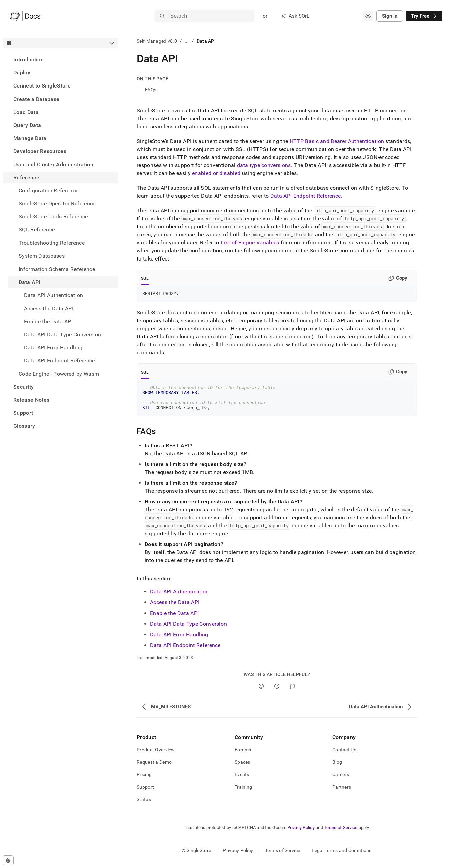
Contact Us (344, 756)
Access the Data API (175, 608)
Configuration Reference (48, 191)
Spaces (242, 768)
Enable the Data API (174, 619)
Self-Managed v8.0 (157, 41)
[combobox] (368, 16)
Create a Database (36, 99)
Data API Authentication (179, 598)
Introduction (29, 60)
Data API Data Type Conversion (188, 630)
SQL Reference (37, 230)
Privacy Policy (301, 833)
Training (243, 793)
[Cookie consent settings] (8, 860)
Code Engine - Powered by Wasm (59, 374)
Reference (26, 178)
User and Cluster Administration (53, 164)
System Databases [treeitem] (42, 256)
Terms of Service (341, 833)
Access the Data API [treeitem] (49, 308)
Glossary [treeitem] (24, 426)
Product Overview (156, 756)
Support (23, 413)
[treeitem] (60, 60)
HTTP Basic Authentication (337, 141)
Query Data (27, 125)
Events (242, 780)
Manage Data (30, 138)
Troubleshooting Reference (52, 243)
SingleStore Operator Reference (57, 204)
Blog (337, 768)
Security (24, 387)
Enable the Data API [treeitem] (48, 321)
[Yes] (261, 692)
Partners (342, 793)
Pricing (144, 780)
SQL (145, 278)
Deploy (22, 73)
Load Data (26, 112)
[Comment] (292, 692)
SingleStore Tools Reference (53, 217)
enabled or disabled (216, 173)
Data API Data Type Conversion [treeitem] (62, 334)
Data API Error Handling (179, 640)
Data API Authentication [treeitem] (53, 295)
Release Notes (31, 400)
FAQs (151, 90)
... (187, 41)
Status (144, 805)
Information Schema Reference (57, 269)
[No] (277, 692)
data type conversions (264, 165)
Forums (243, 756)
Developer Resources (40, 151)
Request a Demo (154, 768)
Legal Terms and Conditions (342, 856)
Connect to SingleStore (42, 86)
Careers (341, 780)
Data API (30, 282)
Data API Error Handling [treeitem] (53, 348)
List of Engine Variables (250, 243)
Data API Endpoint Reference (59, 361)
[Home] (25, 16)
